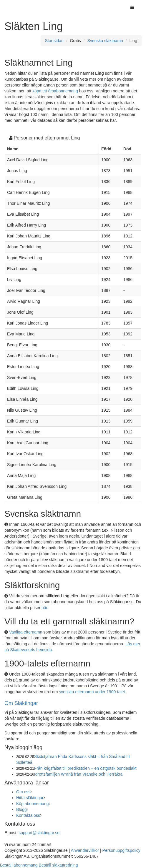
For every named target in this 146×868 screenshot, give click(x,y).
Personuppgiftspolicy (121, 850)
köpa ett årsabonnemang (55, 91)
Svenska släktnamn (105, 41)
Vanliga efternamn (26, 632)
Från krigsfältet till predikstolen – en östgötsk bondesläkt (85, 768)
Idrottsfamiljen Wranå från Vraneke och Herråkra (78, 774)
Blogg (21, 809)
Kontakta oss (28, 815)
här (44, 608)
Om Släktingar (21, 703)
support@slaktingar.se (39, 833)
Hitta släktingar (30, 798)
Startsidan (54, 41)
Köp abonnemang (33, 804)
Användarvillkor (85, 850)
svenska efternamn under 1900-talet (92, 692)
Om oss (23, 792)
